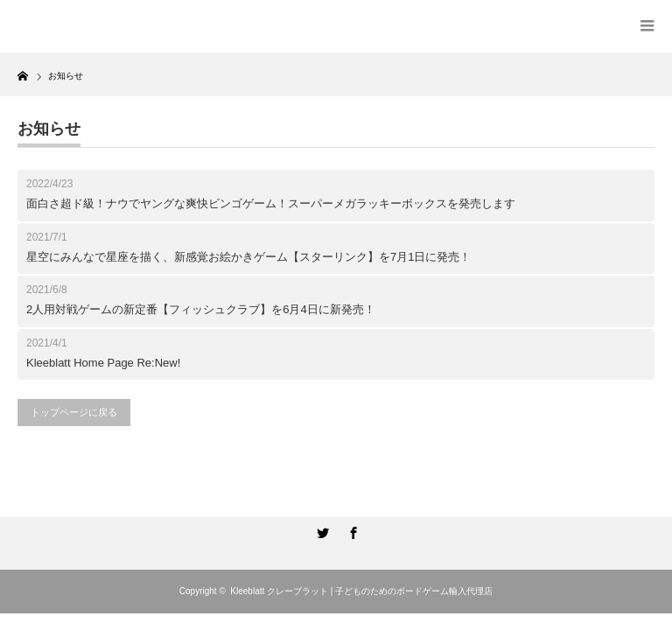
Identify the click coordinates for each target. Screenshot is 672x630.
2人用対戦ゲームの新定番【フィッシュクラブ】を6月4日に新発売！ (201, 309)
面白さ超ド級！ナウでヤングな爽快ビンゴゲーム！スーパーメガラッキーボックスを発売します (271, 203)
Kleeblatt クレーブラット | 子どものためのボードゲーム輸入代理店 (361, 591)
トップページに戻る (74, 412)
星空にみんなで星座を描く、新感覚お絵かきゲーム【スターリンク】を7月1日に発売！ (248, 257)
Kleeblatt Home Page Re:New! (103, 363)
